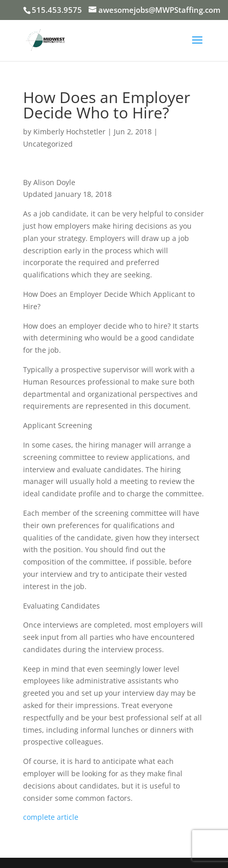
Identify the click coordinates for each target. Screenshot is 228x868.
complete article (51, 817)
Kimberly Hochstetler (69, 132)
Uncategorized (48, 144)
